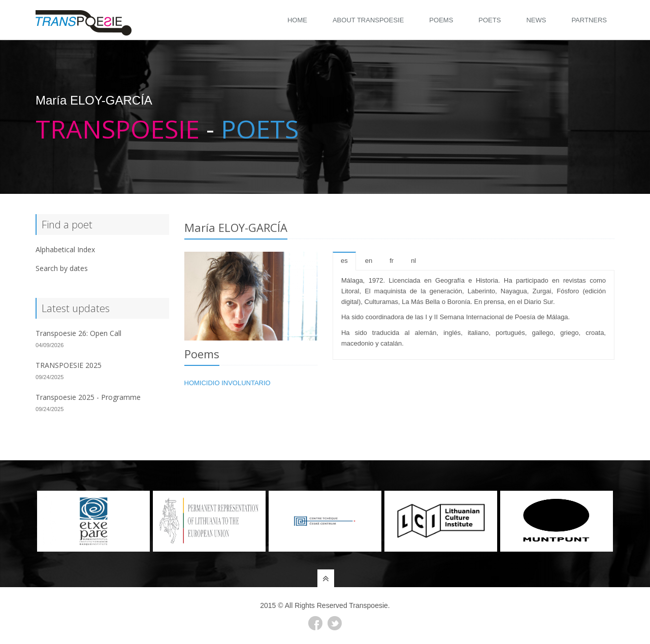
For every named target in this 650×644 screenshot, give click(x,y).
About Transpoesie (368, 20)
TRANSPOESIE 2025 (69, 365)
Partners (589, 20)
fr (392, 261)
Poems (441, 20)
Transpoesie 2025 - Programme (88, 397)
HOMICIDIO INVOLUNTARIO (227, 383)
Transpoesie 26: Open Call (78, 333)
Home (297, 20)
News (536, 20)
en (369, 261)
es (344, 261)
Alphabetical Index (65, 249)
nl (413, 261)
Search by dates (62, 268)
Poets (490, 20)
